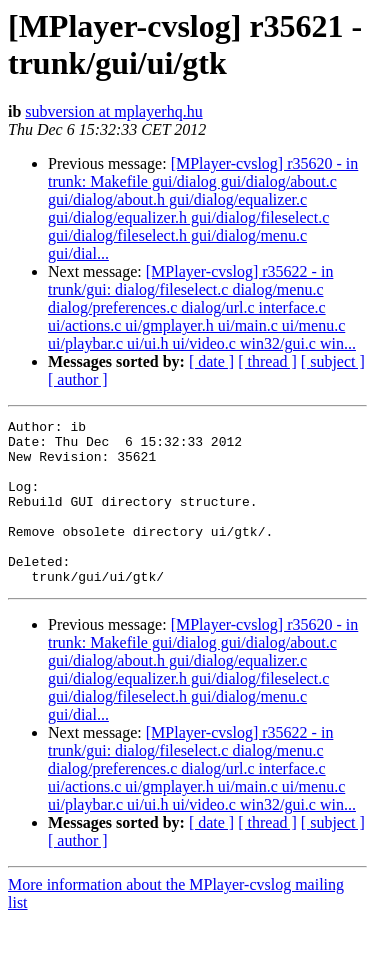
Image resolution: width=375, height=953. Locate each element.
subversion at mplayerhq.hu (113, 111)
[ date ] (211, 361)
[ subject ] (333, 361)
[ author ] (78, 379)
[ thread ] (267, 361)
